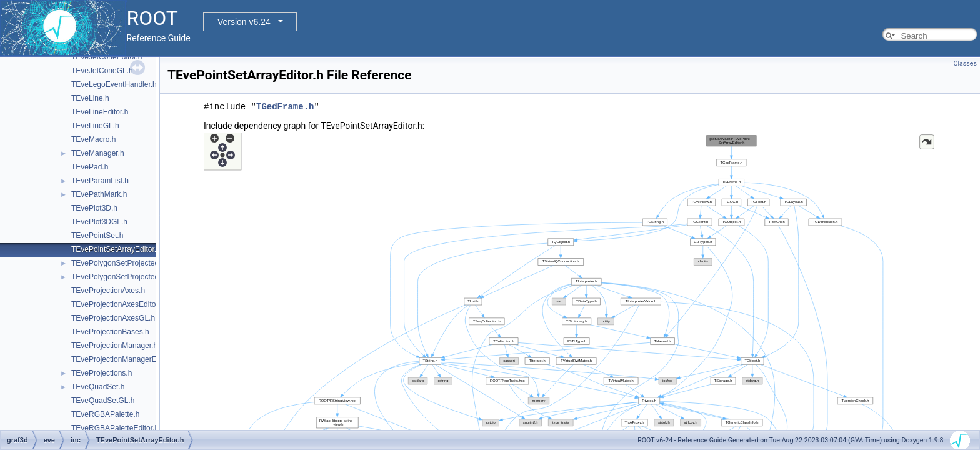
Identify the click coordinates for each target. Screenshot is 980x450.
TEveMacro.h (93, 139)
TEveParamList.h (100, 181)
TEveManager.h (98, 153)
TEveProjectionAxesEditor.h (118, 304)
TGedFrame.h (285, 107)
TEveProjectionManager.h (114, 346)
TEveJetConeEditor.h (107, 57)
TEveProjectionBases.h (110, 332)
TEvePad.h (90, 167)
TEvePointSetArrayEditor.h (116, 249)
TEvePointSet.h (97, 236)
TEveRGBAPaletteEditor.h (115, 428)
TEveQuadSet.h (98, 387)
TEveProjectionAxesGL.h (113, 318)
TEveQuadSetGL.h (103, 401)
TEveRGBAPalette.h (105, 414)
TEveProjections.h (102, 373)
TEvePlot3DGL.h (99, 222)
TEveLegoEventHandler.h (114, 84)
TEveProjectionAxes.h (108, 291)
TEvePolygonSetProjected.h (118, 263)
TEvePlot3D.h (94, 208)
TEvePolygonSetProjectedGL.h (123, 277)
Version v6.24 (244, 22)
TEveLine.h (90, 98)
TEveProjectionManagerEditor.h (124, 359)
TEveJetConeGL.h (102, 71)
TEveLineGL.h (95, 126)
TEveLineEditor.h (100, 112)
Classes (965, 63)
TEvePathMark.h (99, 194)
